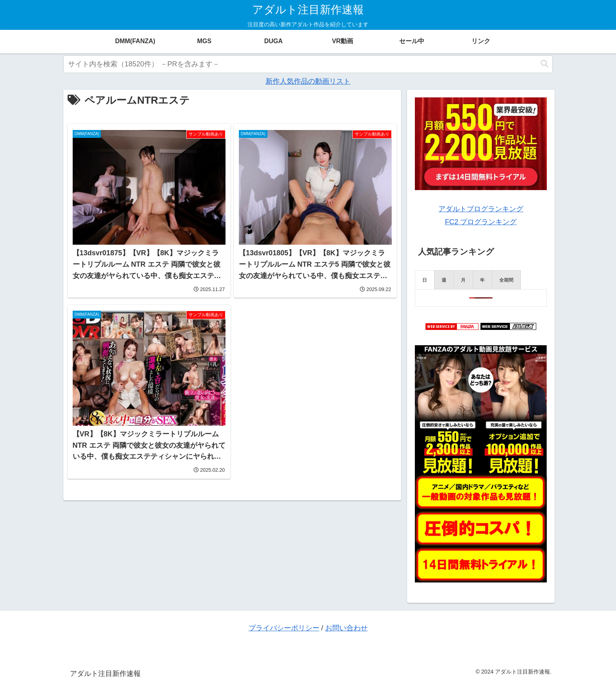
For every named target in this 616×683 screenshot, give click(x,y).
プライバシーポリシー (284, 628)
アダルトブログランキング (481, 209)
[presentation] (425, 280)
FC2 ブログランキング (481, 222)
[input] (308, 64)
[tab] (425, 280)
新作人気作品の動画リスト (308, 81)
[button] (544, 64)
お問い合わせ (346, 628)
